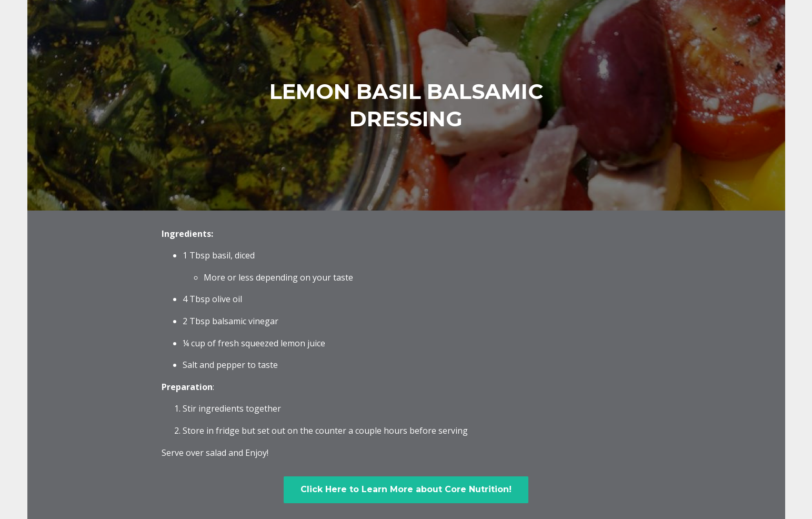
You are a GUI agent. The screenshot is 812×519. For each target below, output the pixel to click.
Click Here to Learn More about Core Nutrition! (406, 489)
